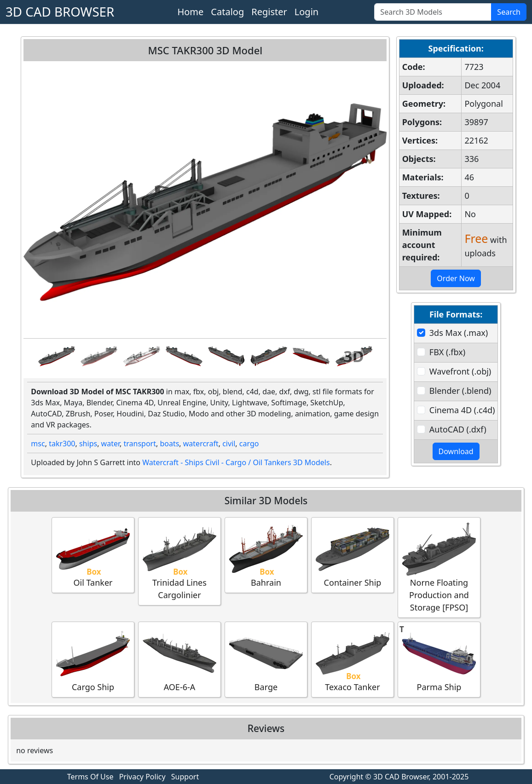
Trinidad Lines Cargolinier (179, 561)
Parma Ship (439, 659)
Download (456, 451)
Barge (266, 659)
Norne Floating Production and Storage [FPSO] (439, 567)
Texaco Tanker (353, 659)
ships (88, 444)
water (110, 444)
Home (190, 12)
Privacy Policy (142, 777)
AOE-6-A (179, 659)
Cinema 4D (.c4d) (462, 410)
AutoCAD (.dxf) (458, 429)
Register (269, 12)
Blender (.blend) (460, 391)
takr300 (62, 444)
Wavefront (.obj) (460, 371)
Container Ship (353, 555)
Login (306, 12)
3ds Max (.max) (459, 333)
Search (509, 12)
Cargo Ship (93, 659)
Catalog (227, 12)
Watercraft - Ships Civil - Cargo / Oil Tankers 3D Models (236, 462)
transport (140, 444)
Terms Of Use (90, 777)
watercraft (201, 444)
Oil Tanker (93, 555)
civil (229, 444)
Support (185, 777)
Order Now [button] (456, 278)
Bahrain (266, 555)
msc (38, 444)
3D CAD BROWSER (60, 12)
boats (169, 444)
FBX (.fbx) (447, 352)
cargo (249, 444)
